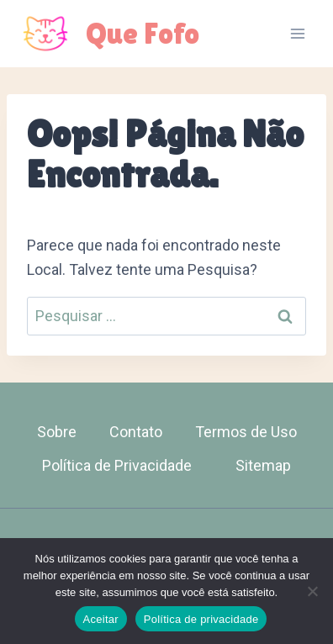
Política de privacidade (201, 619)
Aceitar (101, 619)
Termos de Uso (246, 432)
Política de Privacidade (117, 465)
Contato (136, 432)
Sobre (57, 432)
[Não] (312, 591)
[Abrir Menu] (297, 33)
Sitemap (263, 465)
